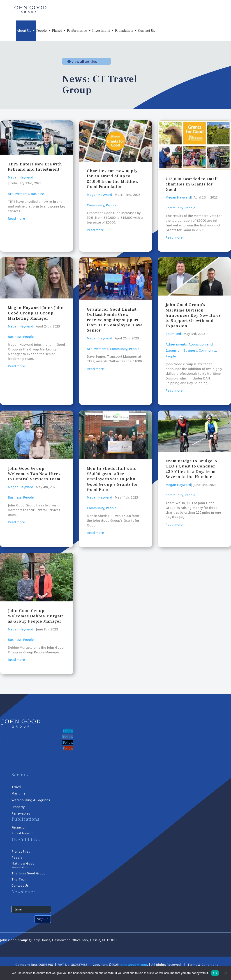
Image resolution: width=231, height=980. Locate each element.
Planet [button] (59, 31)
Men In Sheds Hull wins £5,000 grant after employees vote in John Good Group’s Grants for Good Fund (113, 479)
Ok (215, 973)
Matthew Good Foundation (23, 866)
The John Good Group (29, 874)
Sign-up (43, 919)
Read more (16, 218)
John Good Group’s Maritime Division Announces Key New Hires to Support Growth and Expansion (193, 315)
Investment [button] (103, 31)
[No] (225, 973)
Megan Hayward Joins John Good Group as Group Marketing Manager (36, 313)
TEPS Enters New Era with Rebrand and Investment (35, 167)
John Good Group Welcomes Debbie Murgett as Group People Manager (36, 616)
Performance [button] (79, 31)
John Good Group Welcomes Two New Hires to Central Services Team (34, 474)
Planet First (21, 852)
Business (38, 194)
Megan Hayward (21, 177)
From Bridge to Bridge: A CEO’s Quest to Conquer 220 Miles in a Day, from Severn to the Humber (192, 469)
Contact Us (147, 31)
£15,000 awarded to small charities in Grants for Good (192, 184)
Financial (18, 828)
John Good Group (133, 965)
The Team (20, 880)
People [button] (44, 31)
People (111, 205)
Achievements (18, 194)
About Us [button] (26, 31)
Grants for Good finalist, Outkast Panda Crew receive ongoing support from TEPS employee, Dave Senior (115, 320)
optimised (173, 334)
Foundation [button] (126, 31)
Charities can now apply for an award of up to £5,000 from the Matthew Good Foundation (113, 179)
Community (96, 205)
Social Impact (22, 834)
